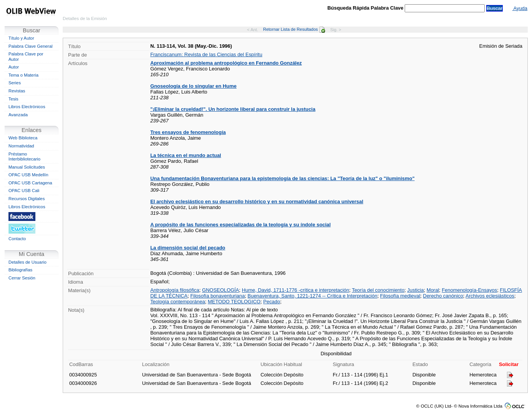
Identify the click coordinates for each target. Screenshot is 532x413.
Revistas (17, 91)
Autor (14, 67)
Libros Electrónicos (27, 107)
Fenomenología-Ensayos (469, 290)
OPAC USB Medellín (28, 175)
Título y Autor (21, 38)
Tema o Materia (23, 75)
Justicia (416, 290)
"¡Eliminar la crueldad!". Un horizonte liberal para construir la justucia (233, 109)
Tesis (13, 99)
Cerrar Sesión (22, 278)
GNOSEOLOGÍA (220, 290)
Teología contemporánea (178, 302)
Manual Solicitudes (27, 167)
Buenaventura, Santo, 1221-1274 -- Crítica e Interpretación (313, 296)
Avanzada (18, 115)
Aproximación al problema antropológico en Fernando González (226, 63)
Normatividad (21, 146)
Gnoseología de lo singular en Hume (193, 86)
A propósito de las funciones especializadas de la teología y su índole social (241, 225)
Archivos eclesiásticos (490, 296)
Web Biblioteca (23, 138)
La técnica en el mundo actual (186, 155)
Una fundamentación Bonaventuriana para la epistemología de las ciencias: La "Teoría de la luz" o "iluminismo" (283, 178)
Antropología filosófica (175, 290)
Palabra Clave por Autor (26, 57)
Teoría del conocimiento (378, 290)
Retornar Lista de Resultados (294, 29)
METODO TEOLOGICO (234, 302)
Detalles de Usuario (28, 262)
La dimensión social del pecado (188, 248)
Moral (433, 290)
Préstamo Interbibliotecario (24, 157)
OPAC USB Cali (24, 191)
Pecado (272, 302)
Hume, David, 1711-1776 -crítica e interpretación (296, 290)
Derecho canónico (443, 296)
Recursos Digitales (27, 199)
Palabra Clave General (30, 46)
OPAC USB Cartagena (30, 183)
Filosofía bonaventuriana (218, 296)
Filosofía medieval (400, 296)
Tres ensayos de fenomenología (188, 132)
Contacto (17, 239)
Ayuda (520, 8)
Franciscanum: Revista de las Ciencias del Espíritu (206, 54)
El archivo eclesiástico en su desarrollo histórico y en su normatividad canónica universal (257, 201)
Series (15, 83)
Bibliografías (20, 270)
